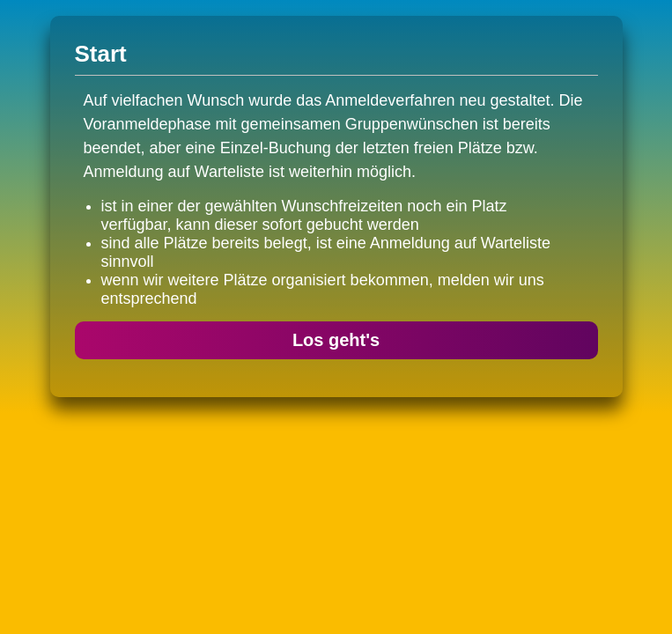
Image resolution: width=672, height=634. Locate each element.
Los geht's (336, 340)
